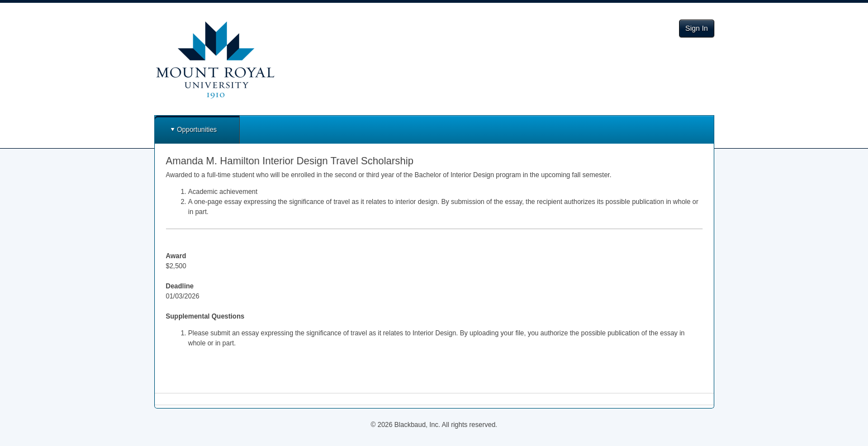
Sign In (696, 28)
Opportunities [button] (197, 130)
